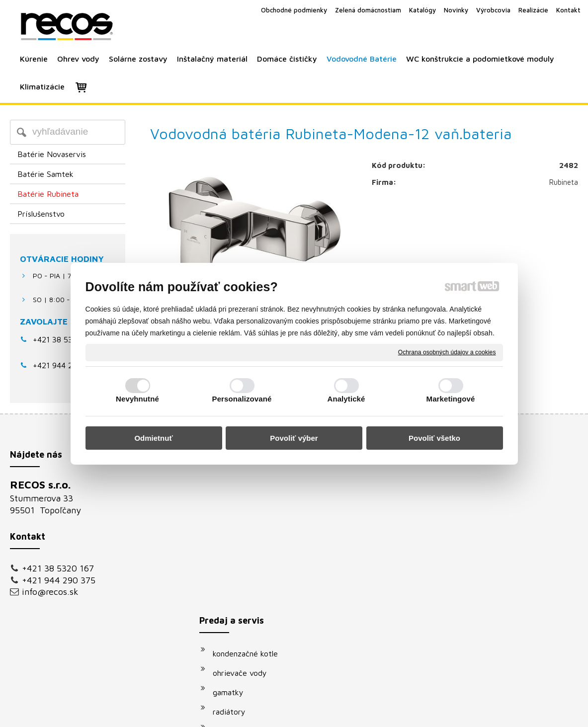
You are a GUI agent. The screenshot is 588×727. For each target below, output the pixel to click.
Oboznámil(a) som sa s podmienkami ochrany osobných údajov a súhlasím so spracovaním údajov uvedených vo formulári (486, 609)
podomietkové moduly (257, 604)
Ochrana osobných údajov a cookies (447, 352)
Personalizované (242, 399)
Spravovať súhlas (462, 713)
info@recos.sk (50, 592)
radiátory (234, 546)
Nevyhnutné (137, 399)
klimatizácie (239, 623)
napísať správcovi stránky (283, 713)
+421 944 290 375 (59, 580)
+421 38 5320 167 (65, 339)
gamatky (233, 526)
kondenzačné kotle (250, 487)
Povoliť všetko (434, 438)
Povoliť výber (294, 438)
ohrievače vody (245, 507)
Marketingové (451, 399)
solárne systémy (247, 565)
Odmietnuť (153, 438)
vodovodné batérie (251, 584)
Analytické (346, 399)
